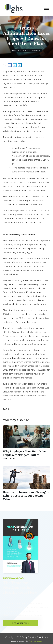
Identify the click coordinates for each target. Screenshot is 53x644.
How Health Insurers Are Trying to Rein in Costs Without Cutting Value (26, 485)
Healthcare (18, 51)
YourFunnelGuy (35, 640)
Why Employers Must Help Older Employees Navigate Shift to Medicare (26, 444)
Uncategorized (33, 51)
